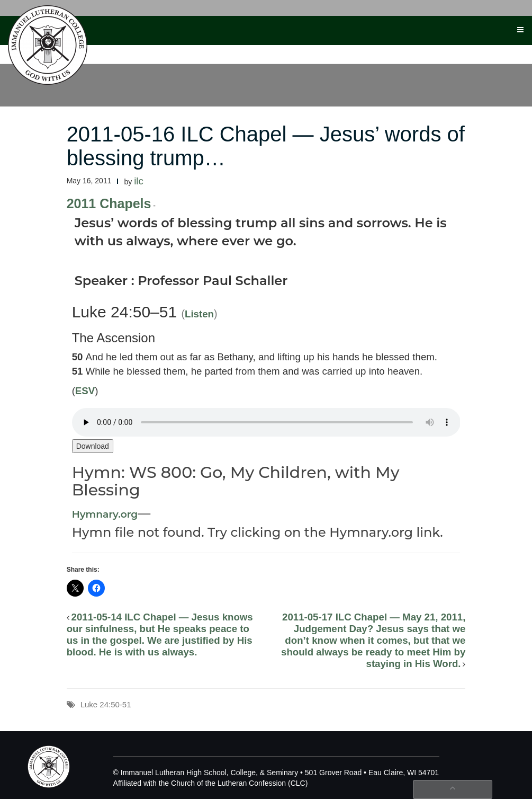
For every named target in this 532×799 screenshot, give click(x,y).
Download (93, 446)
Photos (447, 48)
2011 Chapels (109, 203)
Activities (176, 48)
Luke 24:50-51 (106, 704)
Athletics (223, 48)
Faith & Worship (281, 48)
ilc (139, 181)
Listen (199, 314)
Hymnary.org (105, 514)
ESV (85, 391)
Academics (127, 48)
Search (408, 48)
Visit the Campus (352, 48)
